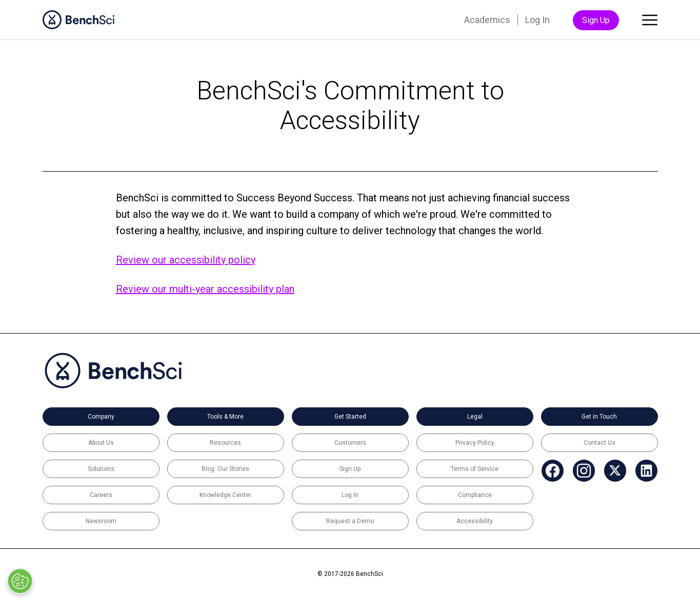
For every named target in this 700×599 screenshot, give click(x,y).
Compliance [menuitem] (475, 495)
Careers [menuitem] (101, 495)
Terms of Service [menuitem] (475, 469)
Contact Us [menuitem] (599, 443)
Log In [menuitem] (537, 20)
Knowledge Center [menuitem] (225, 495)
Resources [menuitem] (225, 443)
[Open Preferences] (19, 581)
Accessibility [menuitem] (475, 521)
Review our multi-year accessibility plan (205, 289)
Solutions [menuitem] (101, 469)
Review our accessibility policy (186, 260)
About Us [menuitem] (101, 443)
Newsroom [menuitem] (101, 521)
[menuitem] (553, 471)
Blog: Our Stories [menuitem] (225, 469)
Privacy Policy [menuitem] (475, 443)
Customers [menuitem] (350, 443)
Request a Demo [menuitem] (350, 521)
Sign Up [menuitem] (596, 20)
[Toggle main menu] (650, 22)
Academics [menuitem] (487, 20)
